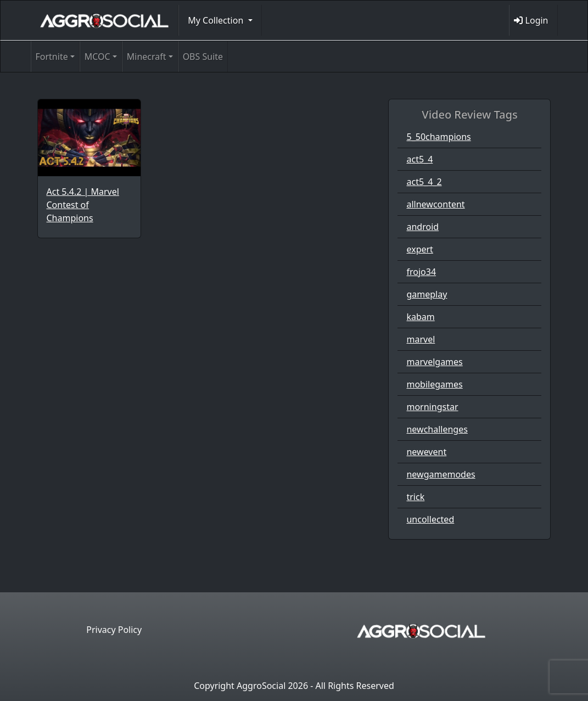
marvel (421, 339)
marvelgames (434, 362)
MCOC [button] (97, 57)
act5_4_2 (424, 182)
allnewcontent (435, 204)
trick (415, 497)
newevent (426, 452)
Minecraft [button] (147, 57)
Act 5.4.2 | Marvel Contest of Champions (83, 205)
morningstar (432, 407)
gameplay (427, 294)
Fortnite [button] (52, 57)
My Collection (217, 20)
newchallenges (437, 429)
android (422, 227)
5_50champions (438, 137)
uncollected (430, 519)
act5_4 (419, 159)
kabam (420, 317)
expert (419, 249)
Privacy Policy (114, 630)
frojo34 (421, 272)
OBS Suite (203, 57)
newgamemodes (441, 474)
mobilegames (434, 384)
